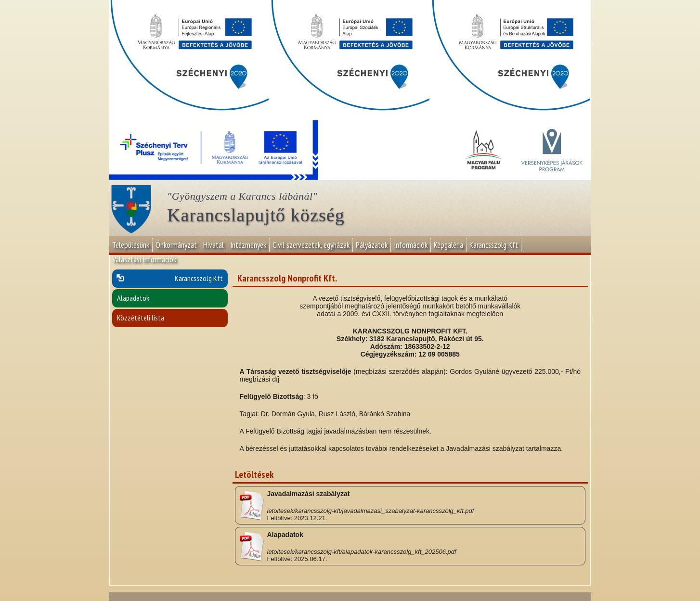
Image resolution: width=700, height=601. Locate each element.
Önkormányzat (176, 245)
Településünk (131, 245)
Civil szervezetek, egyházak (311, 245)
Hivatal (214, 245)
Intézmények (248, 245)
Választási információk (144, 259)
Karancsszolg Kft (494, 245)
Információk (411, 245)
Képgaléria (448, 245)
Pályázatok (372, 245)
